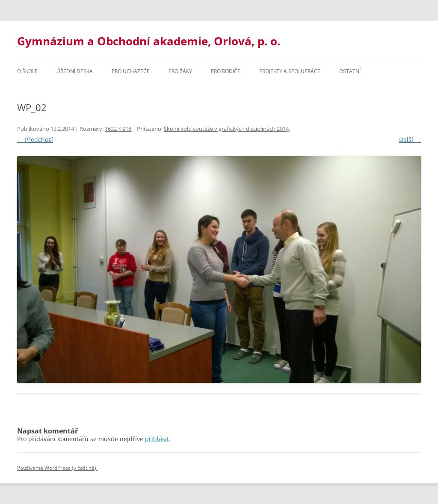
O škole (27, 71)
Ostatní (350, 71)
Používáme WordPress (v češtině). (57, 468)
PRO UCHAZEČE (131, 71)
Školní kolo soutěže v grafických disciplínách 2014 (226, 129)
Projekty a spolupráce (290, 71)
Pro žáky (180, 71)
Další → (410, 140)
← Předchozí (35, 140)
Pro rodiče (226, 71)
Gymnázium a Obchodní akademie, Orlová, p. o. (149, 41)
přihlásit (157, 439)
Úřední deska (75, 71)
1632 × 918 (118, 129)
